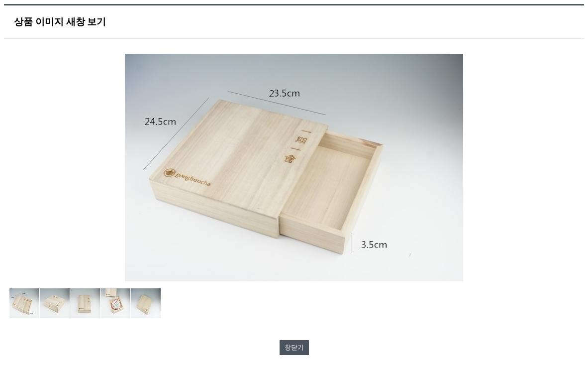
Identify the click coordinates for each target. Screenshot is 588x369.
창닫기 (294, 347)
